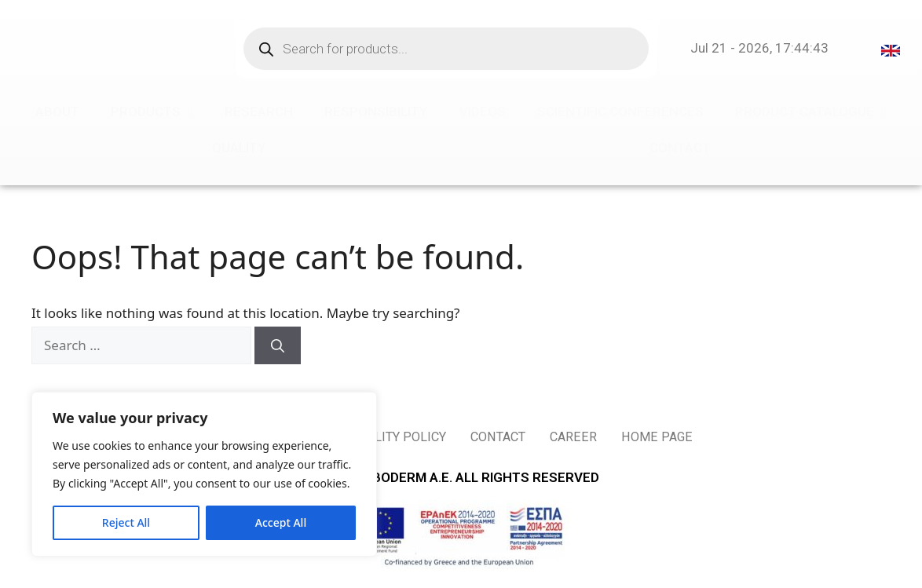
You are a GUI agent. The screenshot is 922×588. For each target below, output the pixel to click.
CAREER (587, 437)
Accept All (281, 522)
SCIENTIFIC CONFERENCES (620, 111)
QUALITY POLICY (391, 437)
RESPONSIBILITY (376, 111)
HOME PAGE (678, 437)
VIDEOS (483, 111)
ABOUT (57, 111)
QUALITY (239, 148)
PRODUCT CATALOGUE (811, 112)
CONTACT (680, 148)
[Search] (278, 345)
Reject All (126, 522)
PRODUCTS (152, 112)
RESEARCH (259, 111)
